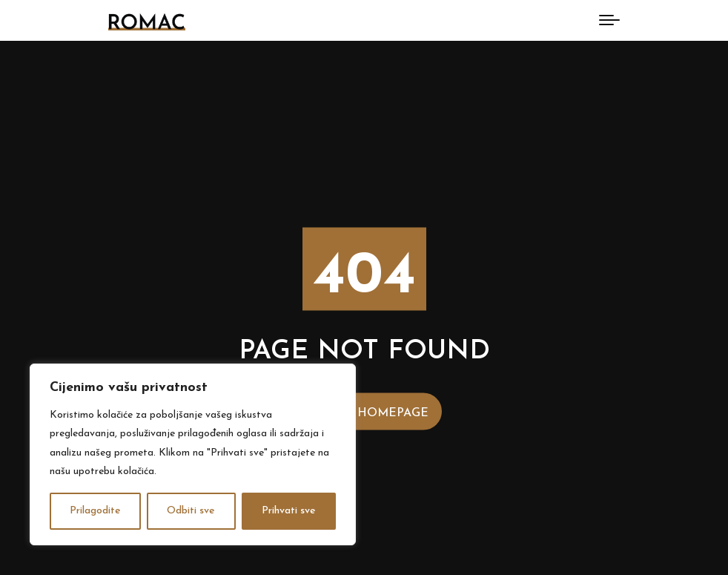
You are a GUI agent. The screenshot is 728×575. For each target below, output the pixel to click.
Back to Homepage (364, 413)
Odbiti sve (191, 511)
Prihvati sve (289, 511)
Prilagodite (95, 511)
